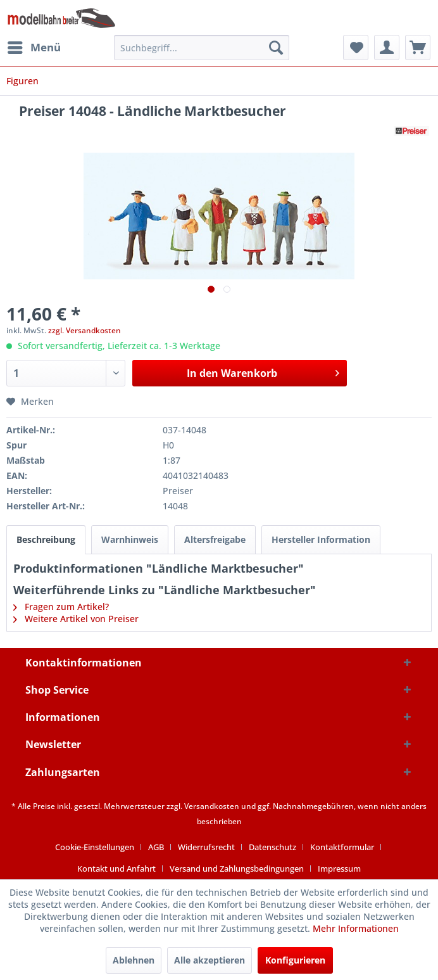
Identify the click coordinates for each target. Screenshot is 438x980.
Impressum (339, 869)
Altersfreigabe (215, 539)
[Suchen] (276, 48)
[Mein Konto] (387, 48)
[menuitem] (34, 48)
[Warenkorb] (418, 48)
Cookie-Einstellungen (95, 847)
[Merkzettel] (356, 48)
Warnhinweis (130, 539)
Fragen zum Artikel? (61, 607)
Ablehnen (134, 960)
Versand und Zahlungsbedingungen (237, 869)
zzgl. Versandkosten (84, 330)
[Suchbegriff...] (202, 48)
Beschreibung (46, 539)
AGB (156, 847)
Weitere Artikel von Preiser (76, 619)
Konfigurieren (295, 960)
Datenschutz (272, 847)
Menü (34, 46)
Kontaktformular (342, 847)
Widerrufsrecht (206, 847)
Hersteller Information (321, 539)
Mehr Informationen (356, 928)
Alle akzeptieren (210, 960)
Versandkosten (212, 806)
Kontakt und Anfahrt (116, 869)
